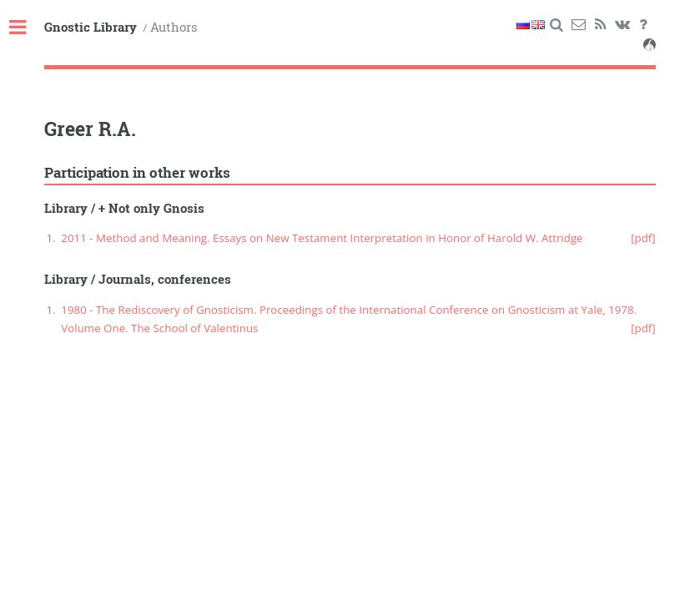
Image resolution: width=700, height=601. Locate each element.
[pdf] (643, 238)
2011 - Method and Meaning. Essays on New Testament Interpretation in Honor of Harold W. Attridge (322, 238)
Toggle (27, 28)
